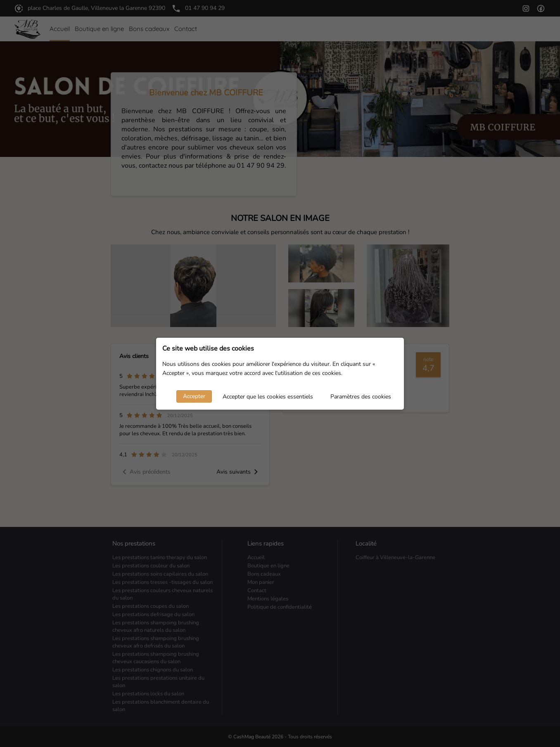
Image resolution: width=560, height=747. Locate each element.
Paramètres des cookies (361, 397)
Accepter (194, 396)
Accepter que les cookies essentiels (268, 397)
